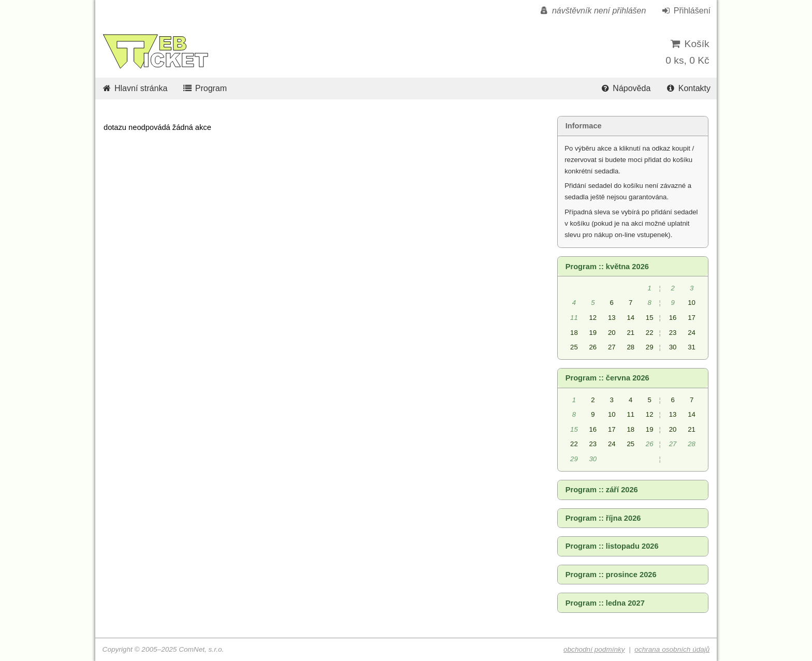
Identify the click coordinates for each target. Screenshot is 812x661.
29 (650, 347)
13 (612, 318)
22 (650, 333)
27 (612, 347)
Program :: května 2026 (607, 267)
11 (630, 414)
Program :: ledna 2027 (605, 603)
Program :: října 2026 (603, 518)
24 (692, 333)
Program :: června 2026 (607, 378)
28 (630, 347)
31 (692, 347)
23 (673, 333)
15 (650, 318)
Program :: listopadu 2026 (612, 546)
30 (673, 347)
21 (630, 333)
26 (593, 347)
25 (574, 347)
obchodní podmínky (594, 649)
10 (692, 303)
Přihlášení (686, 11)
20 (612, 333)
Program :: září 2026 (602, 490)
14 (630, 318)
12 (593, 318)
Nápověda (625, 88)
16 (673, 318)
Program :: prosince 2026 (611, 575)
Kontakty (688, 88)
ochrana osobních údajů (672, 649)
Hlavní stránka (134, 88)
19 (593, 333)
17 (692, 318)
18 (574, 333)
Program (205, 88)
